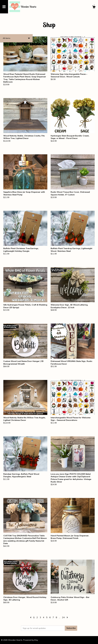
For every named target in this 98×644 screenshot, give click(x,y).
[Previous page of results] (31, 617)
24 (63, 617)
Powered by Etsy (31, 640)
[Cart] (94, 7)
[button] (16, 38)
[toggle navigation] (4, 7)
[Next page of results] (67, 617)
